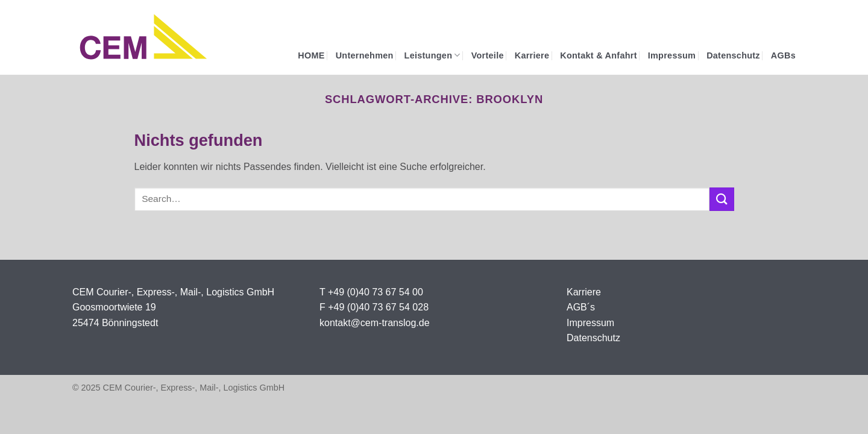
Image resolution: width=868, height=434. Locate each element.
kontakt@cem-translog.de (375, 323)
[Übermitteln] (722, 199)
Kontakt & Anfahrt (598, 55)
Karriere (532, 55)
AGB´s (581, 307)
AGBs (783, 55)
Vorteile (488, 55)
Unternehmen (365, 55)
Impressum (672, 55)
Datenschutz (733, 55)
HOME (311, 55)
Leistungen (432, 55)
